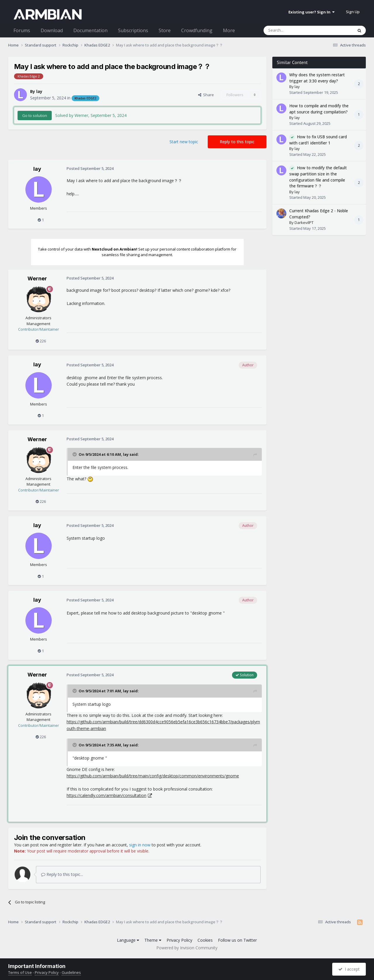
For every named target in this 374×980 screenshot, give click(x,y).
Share (206, 95)
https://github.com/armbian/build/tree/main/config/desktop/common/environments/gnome (153, 776)
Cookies (205, 940)
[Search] (294, 30)
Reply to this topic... (62, 874)
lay (39, 91)
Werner (37, 278)
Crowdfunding (197, 30)
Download (52, 30)
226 (41, 341)
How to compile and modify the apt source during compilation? (319, 109)
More (229, 30)
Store (165, 30)
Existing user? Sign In (311, 12)
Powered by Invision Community (187, 948)
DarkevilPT (304, 222)
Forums (22, 30)
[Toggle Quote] (75, 454)
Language (128, 940)
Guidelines (71, 972)
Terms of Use (20, 972)
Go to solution (35, 115)
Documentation (90, 30)
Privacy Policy (179, 940)
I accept (349, 969)
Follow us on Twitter (237, 940)
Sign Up (353, 12)
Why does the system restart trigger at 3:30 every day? (317, 78)
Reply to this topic (237, 142)
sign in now (140, 845)
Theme (153, 940)
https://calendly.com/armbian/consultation (107, 795)
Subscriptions (133, 30)
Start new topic (184, 142)
